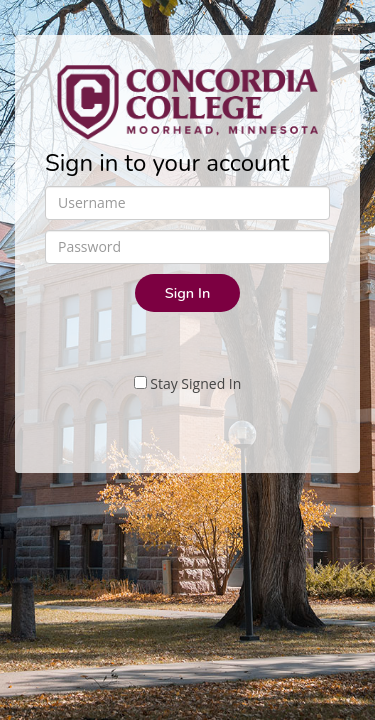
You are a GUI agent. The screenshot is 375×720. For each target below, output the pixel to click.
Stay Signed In (188, 383)
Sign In (187, 293)
